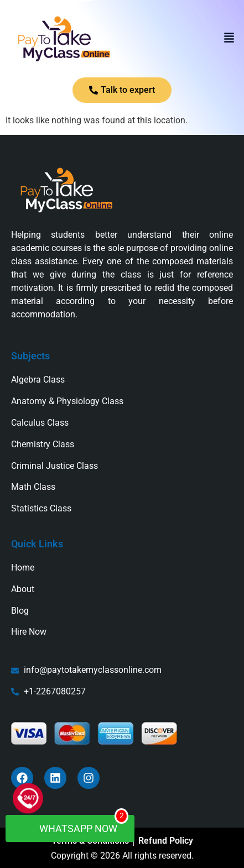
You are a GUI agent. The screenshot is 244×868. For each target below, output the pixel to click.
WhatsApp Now (76, 825)
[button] (229, 38)
